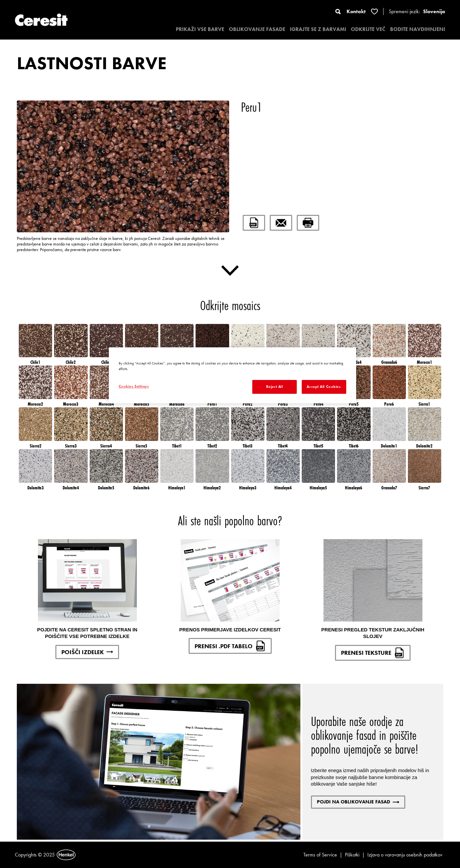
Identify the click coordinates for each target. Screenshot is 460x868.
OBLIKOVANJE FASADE (257, 29)
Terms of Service (320, 855)
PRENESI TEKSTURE (373, 653)
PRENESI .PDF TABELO (230, 646)
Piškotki (352, 855)
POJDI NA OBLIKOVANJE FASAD (358, 802)
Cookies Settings (134, 386)
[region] (232, 375)
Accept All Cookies (324, 387)
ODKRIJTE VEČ (368, 29)
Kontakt (356, 11)
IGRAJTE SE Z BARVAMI (318, 29)
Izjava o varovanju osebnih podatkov (405, 855)
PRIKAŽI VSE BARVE (200, 29)
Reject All (275, 387)
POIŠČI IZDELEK (87, 652)
